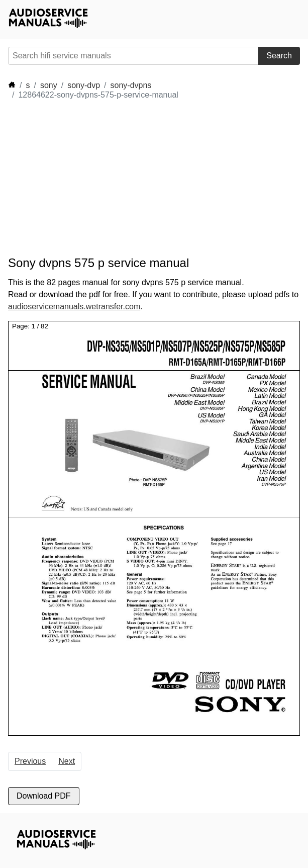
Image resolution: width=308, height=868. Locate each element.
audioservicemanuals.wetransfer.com (74, 307)
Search (279, 56)
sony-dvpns (131, 85)
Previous (30, 761)
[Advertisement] (98, 178)
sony (49, 85)
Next (67, 761)
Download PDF (44, 796)
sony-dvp (84, 85)
